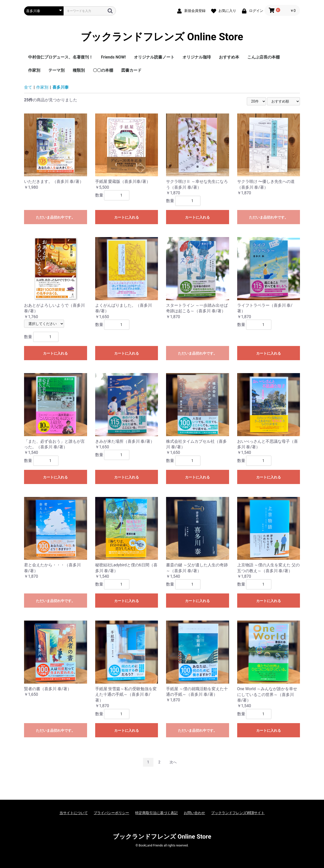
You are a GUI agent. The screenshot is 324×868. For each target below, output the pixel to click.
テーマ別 (56, 70)
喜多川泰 (60, 87)
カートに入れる (127, 217)
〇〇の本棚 (103, 70)
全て (28, 87)
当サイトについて (74, 813)
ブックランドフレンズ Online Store (162, 37)
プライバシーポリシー (111, 813)
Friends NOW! (113, 57)
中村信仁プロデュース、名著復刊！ (60, 57)
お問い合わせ (194, 813)
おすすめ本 (229, 57)
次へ (173, 762)
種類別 (79, 70)
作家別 (34, 70)
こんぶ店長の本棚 (264, 57)
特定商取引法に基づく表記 (156, 813)
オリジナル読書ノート (154, 57)
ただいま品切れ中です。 (55, 217)
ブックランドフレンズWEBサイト (238, 813)
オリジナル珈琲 (197, 57)
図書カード (131, 70)
